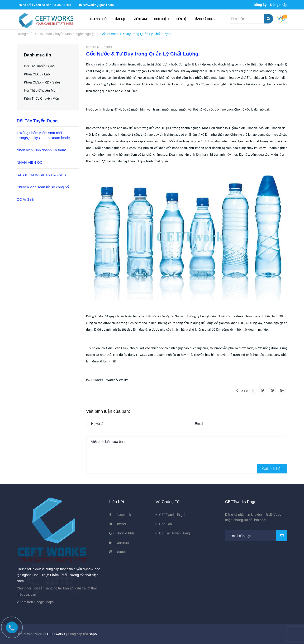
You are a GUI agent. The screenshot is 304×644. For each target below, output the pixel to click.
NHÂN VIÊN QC (29, 162)
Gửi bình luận (272, 469)
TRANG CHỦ (98, 19)
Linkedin (123, 542)
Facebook (124, 515)
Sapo (93, 634)
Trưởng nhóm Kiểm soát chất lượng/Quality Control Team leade (43, 135)
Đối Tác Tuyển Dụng (39, 66)
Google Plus (125, 533)
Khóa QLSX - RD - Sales (42, 82)
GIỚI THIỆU (161, 19)
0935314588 (62, 5)
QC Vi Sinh (25, 199)
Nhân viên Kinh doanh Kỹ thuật (41, 150)
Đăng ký (260, 5)
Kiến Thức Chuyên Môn (41, 98)
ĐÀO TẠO (120, 19)
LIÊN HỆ (181, 19)
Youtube (122, 552)
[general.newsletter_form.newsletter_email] (256, 536)
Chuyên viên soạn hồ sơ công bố (43, 187)
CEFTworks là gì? (172, 515)
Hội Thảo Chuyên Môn (41, 90)
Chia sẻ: (242, 390)
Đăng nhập (279, 5)
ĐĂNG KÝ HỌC (204, 19)
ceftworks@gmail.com (96, 5)
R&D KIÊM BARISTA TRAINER (41, 175)
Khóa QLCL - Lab (37, 74)
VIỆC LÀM (140, 19)
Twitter (121, 524)
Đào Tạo (166, 524)
